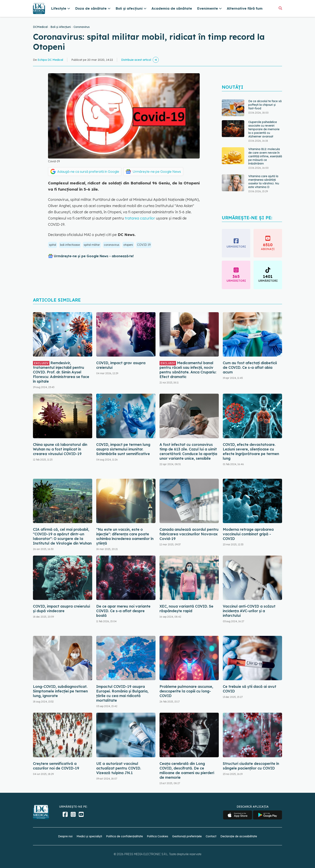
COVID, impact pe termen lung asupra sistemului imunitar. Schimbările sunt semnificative (123, 449)
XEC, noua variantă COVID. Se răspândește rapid (186, 609)
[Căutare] (280, 8)
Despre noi (65, 836)
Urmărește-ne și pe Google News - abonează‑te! (94, 256)
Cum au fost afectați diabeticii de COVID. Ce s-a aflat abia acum (250, 367)
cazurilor (147, 218)
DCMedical (40, 27)
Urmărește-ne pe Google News (157, 172)
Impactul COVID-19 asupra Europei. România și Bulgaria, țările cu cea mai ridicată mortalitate (122, 693)
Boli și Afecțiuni (61, 27)
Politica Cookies (157, 836)
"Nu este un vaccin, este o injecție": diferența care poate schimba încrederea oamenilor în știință (125, 536)
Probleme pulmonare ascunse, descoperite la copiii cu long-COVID (186, 691)
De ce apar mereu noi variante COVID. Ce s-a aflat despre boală (123, 611)
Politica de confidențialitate (124, 836)
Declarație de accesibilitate (239, 836)
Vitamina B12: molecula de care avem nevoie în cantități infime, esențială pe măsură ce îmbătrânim (265, 156)
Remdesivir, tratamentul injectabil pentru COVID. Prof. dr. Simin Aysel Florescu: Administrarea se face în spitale (61, 372)
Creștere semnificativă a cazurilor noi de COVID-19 (56, 766)
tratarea (132, 218)
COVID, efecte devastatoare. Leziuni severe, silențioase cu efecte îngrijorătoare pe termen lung (251, 451)
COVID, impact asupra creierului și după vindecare (61, 609)
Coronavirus (82, 27)
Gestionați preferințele (187, 836)
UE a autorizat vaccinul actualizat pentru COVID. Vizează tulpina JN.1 (119, 768)
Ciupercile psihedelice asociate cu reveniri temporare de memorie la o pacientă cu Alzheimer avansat (264, 129)
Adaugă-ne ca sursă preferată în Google (88, 172)
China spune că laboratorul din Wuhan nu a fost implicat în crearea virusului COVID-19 (60, 449)
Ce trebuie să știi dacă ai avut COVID (250, 689)
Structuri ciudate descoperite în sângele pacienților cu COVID (251, 766)
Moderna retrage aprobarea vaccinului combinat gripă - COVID (248, 534)
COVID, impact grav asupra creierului (121, 365)
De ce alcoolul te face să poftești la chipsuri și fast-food (265, 105)
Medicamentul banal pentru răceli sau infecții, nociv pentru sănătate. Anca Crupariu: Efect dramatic (188, 370)
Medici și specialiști (89, 836)
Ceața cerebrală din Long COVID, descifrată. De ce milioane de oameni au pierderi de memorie (187, 770)
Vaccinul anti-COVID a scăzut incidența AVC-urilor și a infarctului (249, 611)
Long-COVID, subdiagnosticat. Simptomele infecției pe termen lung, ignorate (60, 691)
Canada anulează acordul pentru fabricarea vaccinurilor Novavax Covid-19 (189, 534)
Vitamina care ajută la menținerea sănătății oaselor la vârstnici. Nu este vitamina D (264, 182)
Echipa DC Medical (50, 60)
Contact (211, 836)
